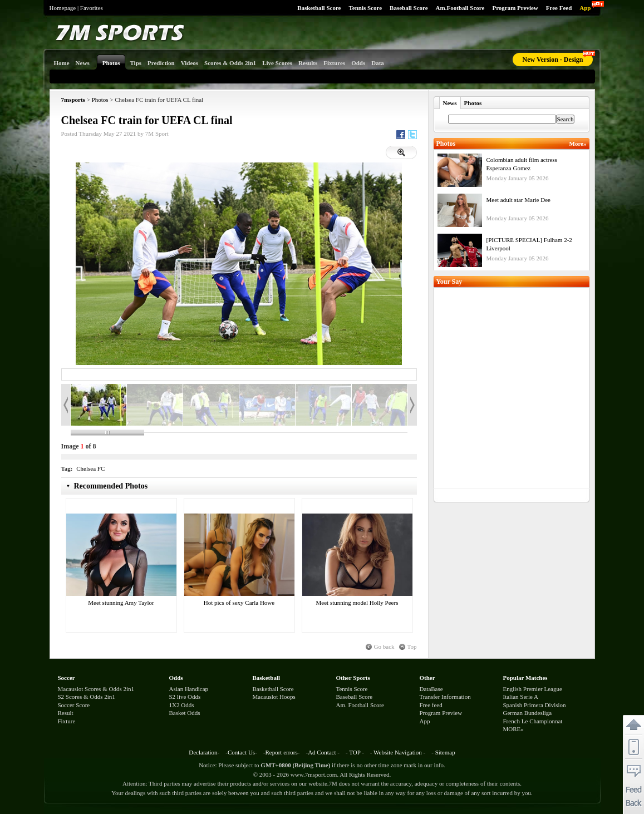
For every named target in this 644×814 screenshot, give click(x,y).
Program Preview (515, 8)
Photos (100, 100)
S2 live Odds (185, 697)
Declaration (203, 752)
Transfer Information (445, 697)
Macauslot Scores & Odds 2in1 (96, 689)
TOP (355, 752)
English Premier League (533, 689)
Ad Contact (322, 752)
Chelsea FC (90, 468)
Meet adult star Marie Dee (518, 200)
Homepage (63, 8)
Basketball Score (319, 8)
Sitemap (445, 752)
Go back (384, 647)
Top (412, 647)
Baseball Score (409, 8)
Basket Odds (185, 713)
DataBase (431, 689)
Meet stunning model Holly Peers (357, 603)
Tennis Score (365, 8)
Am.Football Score (460, 8)
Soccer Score (74, 705)
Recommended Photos (111, 486)
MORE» (513, 729)
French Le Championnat (533, 721)
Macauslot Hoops (274, 697)
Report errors (281, 752)
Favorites (92, 8)
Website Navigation (398, 752)
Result (66, 713)
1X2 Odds (182, 705)
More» (578, 144)
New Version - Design (552, 60)
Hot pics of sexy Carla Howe (239, 603)
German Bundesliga (528, 713)
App (585, 8)
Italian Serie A (521, 697)
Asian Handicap (189, 689)
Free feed (431, 705)
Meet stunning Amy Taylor (121, 603)
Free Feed (559, 8)
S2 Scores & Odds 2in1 (87, 697)
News (450, 103)
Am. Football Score (360, 705)
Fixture (67, 721)
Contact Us (241, 752)
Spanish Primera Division (535, 705)
